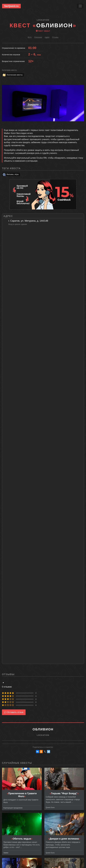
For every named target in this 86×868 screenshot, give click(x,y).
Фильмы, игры (10, 174)
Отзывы (55, 37)
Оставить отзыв (14, 712)
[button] (82, 87)
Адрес (47, 37)
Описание (38, 37)
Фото (30, 37)
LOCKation (43, 20)
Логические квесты (12, 75)
